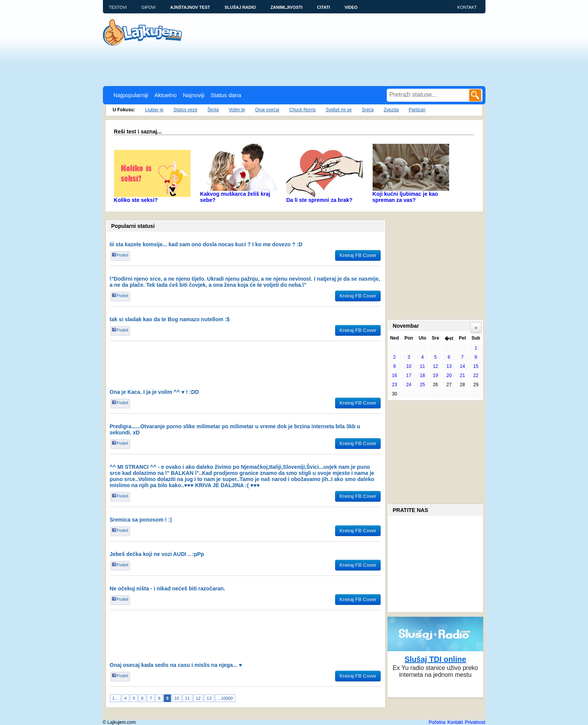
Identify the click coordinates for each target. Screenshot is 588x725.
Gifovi (148, 7)
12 (198, 698)
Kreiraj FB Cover (358, 255)
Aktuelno (165, 95)
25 (423, 385)
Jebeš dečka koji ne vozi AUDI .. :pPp (157, 554)
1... (115, 698)
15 (476, 366)
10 (177, 698)
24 (409, 385)
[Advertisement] (242, 65)
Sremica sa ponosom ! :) (141, 520)
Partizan (417, 110)
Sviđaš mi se (339, 110)
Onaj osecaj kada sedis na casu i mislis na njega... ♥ (176, 665)
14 (462, 366)
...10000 (225, 698)
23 (394, 385)
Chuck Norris (302, 110)
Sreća (367, 110)
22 (476, 376)
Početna (437, 722)
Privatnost (475, 722)
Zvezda (391, 110)
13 (209, 698)
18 (423, 376)
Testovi (118, 7)
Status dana (226, 95)
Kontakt (467, 7)
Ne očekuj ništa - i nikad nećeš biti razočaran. (168, 588)
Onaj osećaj (267, 110)
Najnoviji (194, 95)
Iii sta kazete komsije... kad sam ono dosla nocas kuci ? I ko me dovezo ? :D (206, 244)
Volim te (237, 110)
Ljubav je (154, 110)
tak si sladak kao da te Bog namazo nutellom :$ (170, 319)
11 (187, 698)
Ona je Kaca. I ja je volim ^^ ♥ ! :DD (154, 392)
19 (436, 376)
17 (409, 376)
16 (394, 376)
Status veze (185, 110)
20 (449, 376)
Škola (213, 110)
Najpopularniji (131, 95)
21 (462, 376)
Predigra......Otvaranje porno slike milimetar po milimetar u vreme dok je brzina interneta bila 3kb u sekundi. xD (235, 429)
